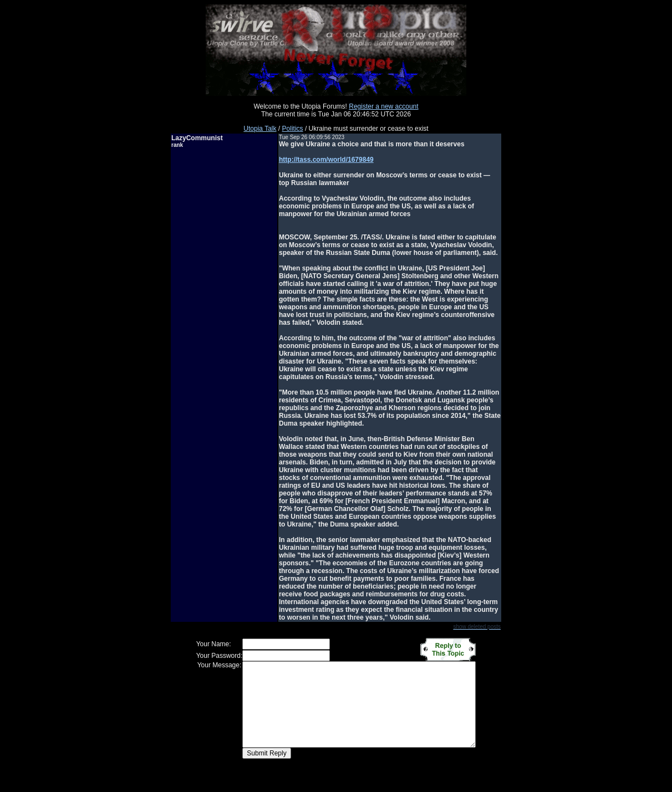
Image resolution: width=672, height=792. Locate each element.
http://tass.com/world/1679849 (326, 160)
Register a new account (383, 106)
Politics (293, 129)
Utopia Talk (260, 129)
